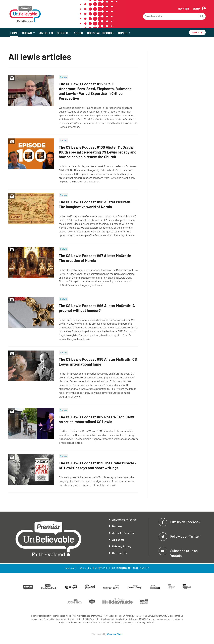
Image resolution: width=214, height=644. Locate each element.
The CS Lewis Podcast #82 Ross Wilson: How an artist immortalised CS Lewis (96, 419)
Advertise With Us (124, 519)
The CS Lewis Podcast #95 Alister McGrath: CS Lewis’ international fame (98, 362)
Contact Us (120, 553)
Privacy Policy (122, 546)
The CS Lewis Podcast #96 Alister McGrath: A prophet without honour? (97, 308)
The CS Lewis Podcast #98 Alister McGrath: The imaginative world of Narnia (95, 204)
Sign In (197, 9)
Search (202, 17)
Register (183, 9)
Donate (117, 526)
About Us (118, 540)
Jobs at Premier (123, 533)
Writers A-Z (86, 568)
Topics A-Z (70, 568)
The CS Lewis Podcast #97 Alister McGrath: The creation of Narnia (95, 258)
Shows (64, 77)
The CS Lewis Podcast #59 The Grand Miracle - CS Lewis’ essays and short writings (98, 465)
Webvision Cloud (115, 634)
